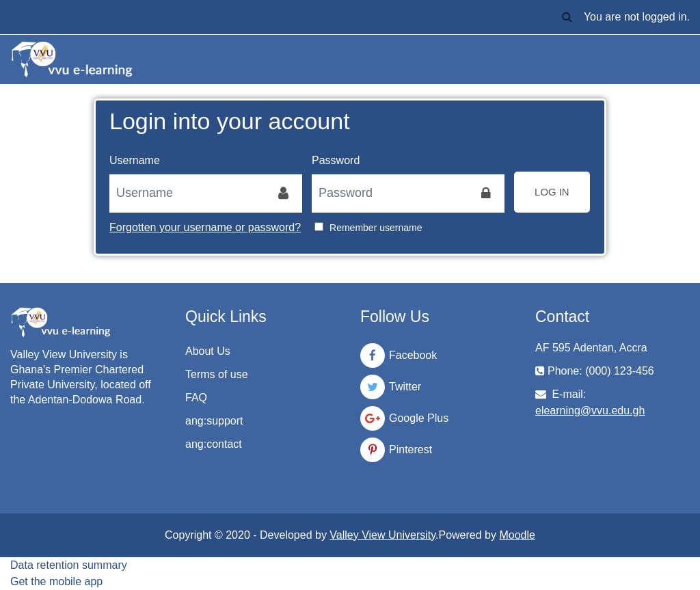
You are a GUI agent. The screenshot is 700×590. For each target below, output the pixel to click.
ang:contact (214, 444)
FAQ (196, 398)
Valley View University (382, 535)
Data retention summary (69, 565)
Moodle (517, 535)
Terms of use (217, 374)
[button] (567, 17)
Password (336, 160)
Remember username (376, 228)
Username (135, 160)
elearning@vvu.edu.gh (590, 411)
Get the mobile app (56, 581)
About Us (208, 351)
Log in (552, 192)
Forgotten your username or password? (205, 227)
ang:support (214, 421)
